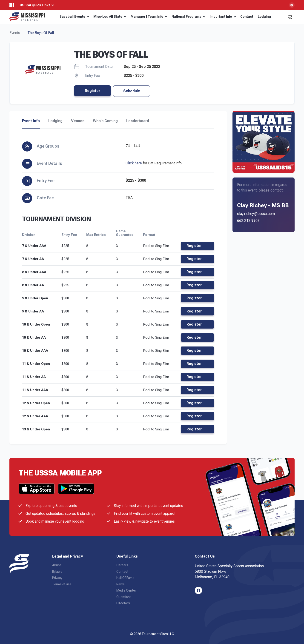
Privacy (57, 578)
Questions (124, 597)
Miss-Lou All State (110, 17)
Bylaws (57, 572)
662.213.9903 (248, 221)
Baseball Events (74, 17)
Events (15, 33)
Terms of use (62, 584)
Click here (134, 163)
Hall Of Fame (125, 578)
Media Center (126, 590)
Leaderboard (138, 121)
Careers (122, 565)
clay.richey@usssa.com (256, 214)
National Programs (189, 17)
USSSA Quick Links (35, 5)
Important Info (223, 17)
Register (92, 91)
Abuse (57, 565)
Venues (78, 121)
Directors (123, 603)
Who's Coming (105, 121)
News (120, 584)
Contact (247, 17)
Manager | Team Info (149, 17)
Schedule (132, 91)
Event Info (31, 121)
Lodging (264, 17)
